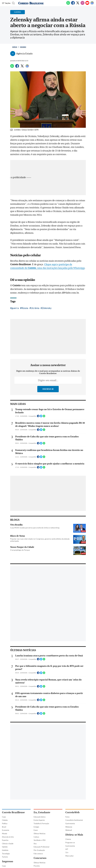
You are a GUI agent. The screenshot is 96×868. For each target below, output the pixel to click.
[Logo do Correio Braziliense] (31, 3)
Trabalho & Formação (41, 823)
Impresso (8, 861)
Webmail (69, 830)
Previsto (37, 866)
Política (5, 823)
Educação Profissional (41, 847)
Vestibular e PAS (40, 840)
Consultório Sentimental (74, 820)
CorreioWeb (72, 812)
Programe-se (70, 843)
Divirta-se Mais (74, 835)
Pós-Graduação (39, 850)
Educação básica (40, 817)
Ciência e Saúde (8, 844)
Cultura (36, 837)
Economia (6, 830)
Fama (67, 817)
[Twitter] (78, 4)
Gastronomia (70, 823)
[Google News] (92, 4)
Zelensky (47, 308)
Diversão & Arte (8, 837)
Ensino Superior (39, 820)
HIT (67, 849)
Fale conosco (38, 854)
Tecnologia (6, 854)
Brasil (4, 827)
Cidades (5, 820)
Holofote (5, 850)
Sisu (35, 844)
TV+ (67, 853)
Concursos (40, 858)
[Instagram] (83, 4)
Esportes (5, 840)
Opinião (5, 847)
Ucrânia (35, 308)
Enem (36, 830)
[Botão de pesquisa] (13, 3)
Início (15, 47)
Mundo (23, 47)
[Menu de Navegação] (6, 3)
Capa (4, 817)
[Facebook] (73, 4)
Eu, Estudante (42, 812)
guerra (15, 308)
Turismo (5, 857)
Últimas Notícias (40, 834)
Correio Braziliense (13, 812)
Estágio (36, 827)
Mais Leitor (69, 856)
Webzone (69, 827)
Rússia (25, 308)
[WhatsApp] (68, 4)
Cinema (68, 839)
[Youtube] (87, 4)
